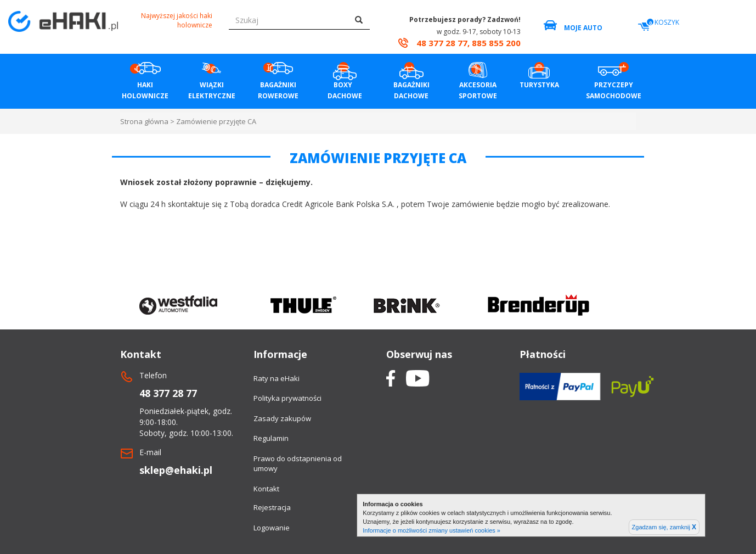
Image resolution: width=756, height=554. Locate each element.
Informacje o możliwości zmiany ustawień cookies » (431, 530)
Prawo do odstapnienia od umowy (298, 464)
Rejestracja (272, 507)
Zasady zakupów (282, 418)
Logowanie (272, 528)
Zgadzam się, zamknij (664, 527)
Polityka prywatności (287, 398)
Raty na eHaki (277, 378)
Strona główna (144, 121)
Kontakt (266, 489)
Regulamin (271, 438)
